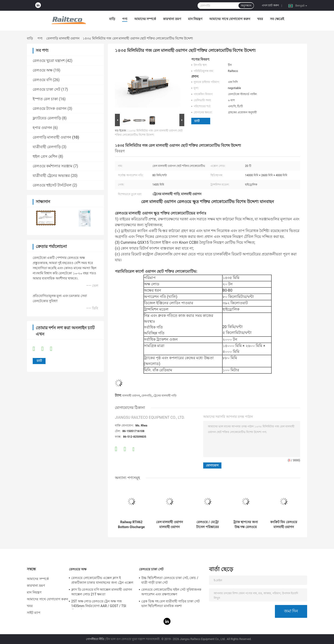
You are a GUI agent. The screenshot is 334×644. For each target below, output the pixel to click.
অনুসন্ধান (246, 6)
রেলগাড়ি (146, 396)
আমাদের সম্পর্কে (145, 19)
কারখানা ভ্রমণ (172, 19)
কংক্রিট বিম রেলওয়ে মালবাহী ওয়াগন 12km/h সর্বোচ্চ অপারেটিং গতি (284, 525)
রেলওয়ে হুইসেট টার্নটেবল (52, 185)
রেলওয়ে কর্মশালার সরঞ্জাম (53, 166)
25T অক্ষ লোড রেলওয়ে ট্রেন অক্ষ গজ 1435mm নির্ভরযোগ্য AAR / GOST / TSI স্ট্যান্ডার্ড (99, 604)
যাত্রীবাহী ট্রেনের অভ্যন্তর (51, 176)
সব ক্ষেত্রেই (277, 19)
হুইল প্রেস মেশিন (45, 156)
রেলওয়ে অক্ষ (43, 70)
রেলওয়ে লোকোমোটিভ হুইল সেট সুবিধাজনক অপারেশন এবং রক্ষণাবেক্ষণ (171, 592)
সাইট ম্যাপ (34, 613)
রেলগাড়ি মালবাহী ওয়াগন (63, 38)
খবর (260, 19)
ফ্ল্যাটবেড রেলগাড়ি (47, 118)
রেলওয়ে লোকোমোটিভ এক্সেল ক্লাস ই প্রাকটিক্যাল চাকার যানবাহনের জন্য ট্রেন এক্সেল (102, 580)
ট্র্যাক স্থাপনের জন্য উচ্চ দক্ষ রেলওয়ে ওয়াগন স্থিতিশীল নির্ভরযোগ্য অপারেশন (245, 525)
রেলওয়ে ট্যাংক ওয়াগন (50, 109)
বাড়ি (112, 19)
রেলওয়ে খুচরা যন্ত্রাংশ (49, 61)
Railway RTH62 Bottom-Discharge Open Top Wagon (131, 525)
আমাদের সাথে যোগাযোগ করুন (230, 19)
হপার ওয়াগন (42, 128)
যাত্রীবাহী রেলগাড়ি (47, 147)
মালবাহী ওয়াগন (131, 396)
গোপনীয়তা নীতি (95, 639)
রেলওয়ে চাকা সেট (46, 89)
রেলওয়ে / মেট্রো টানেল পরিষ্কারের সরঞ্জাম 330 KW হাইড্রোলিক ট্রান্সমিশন (207, 525)
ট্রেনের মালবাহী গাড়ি (165, 396)
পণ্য (125, 19)
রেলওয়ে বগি (42, 80)
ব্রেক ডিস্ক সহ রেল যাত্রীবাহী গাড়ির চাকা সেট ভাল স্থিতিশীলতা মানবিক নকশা (171, 604)
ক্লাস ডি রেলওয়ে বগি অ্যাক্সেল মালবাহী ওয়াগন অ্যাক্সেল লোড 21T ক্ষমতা (102, 592)
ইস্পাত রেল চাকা (45, 99)
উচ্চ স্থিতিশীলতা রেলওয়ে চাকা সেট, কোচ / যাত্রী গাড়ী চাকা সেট (170, 580)
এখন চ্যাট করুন (270, 5)
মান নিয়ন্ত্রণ (195, 19)
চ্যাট (197, 121)
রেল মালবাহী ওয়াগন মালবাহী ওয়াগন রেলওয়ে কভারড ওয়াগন (169, 525)
